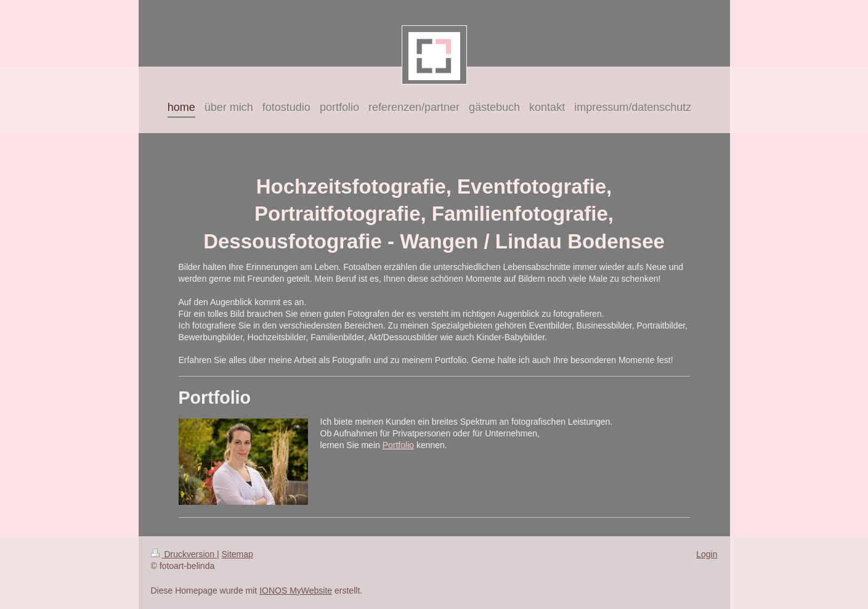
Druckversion (184, 554)
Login (707, 554)
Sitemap (237, 554)
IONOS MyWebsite (296, 591)
